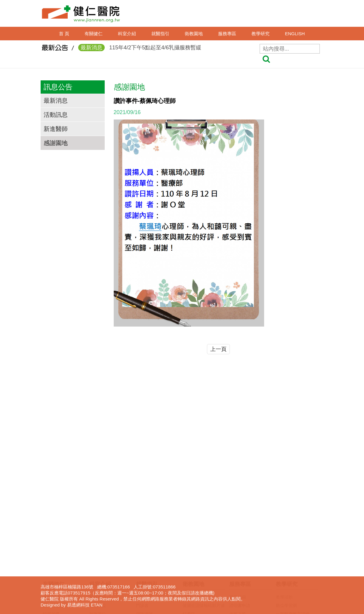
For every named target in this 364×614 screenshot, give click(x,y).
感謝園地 (56, 143)
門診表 (142, 514)
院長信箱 (238, 506)
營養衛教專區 (195, 565)
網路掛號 (144, 523)
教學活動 (284, 506)
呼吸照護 (238, 548)
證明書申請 (240, 514)
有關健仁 (94, 34)
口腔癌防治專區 (197, 548)
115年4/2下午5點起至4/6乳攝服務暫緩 (140, 50)
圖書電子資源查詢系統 (297, 557)
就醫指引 (160, 34)
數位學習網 (286, 514)
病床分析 (144, 582)
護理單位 (98, 514)
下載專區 (284, 565)
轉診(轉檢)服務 (150, 565)
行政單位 (98, 523)
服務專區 (227, 34)
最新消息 (56, 101)
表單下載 (238, 523)
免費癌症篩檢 (195, 557)
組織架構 (51, 523)
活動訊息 (56, 115)
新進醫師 (56, 129)
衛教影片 (191, 531)
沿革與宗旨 (53, 514)
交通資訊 (51, 540)
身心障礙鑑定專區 (246, 582)
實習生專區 (286, 540)
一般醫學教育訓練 (293, 523)
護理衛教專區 (195, 506)
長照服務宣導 (242, 573)
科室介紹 (127, 34)
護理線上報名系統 (293, 548)
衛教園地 (194, 34)
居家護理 (238, 540)
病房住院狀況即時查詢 (157, 573)
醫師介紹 (144, 506)
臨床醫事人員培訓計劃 (297, 531)
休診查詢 (144, 540)
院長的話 (51, 506)
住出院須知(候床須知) (156, 548)
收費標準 (144, 557)
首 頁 (64, 34)
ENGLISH (295, 34)
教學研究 (261, 34)
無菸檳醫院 (193, 540)
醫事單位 (98, 506)
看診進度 (144, 531)
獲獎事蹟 (51, 531)
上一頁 (218, 349)
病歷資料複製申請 (246, 531)
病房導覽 (144, 590)
